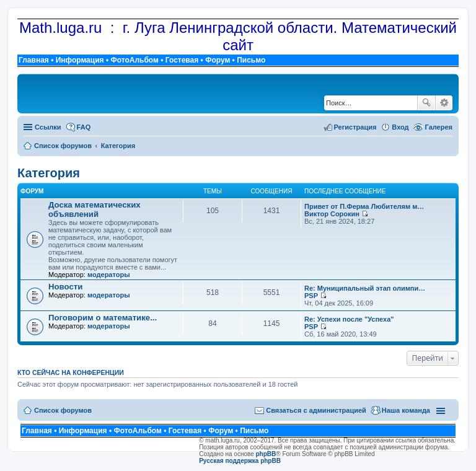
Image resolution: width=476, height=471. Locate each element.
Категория (49, 173)
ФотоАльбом (134, 60)
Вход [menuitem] (400, 127)
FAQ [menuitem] (84, 127)
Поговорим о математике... (103, 318)
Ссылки (48, 127)
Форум (218, 60)
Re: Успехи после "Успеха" (349, 319)
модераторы (109, 275)
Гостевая (182, 60)
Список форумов (63, 410)
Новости (65, 287)
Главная (34, 60)
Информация (80, 60)
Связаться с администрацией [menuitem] (316, 410)
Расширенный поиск (444, 103)
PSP (311, 296)
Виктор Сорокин (332, 214)
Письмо (251, 60)
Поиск (426, 103)
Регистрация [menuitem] (355, 127)
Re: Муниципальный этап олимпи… (365, 288)
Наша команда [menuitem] (406, 410)
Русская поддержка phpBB (240, 461)
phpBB (266, 454)
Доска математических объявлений (95, 209)
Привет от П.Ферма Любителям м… (364, 206)
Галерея (439, 127)
